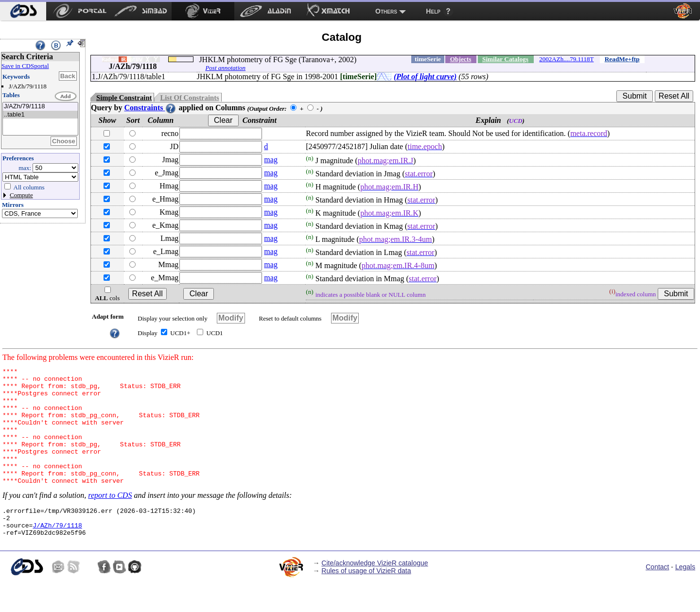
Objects (461, 59)
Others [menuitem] (386, 11)
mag (271, 160)
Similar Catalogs (505, 59)
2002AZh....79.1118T (566, 59)
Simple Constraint (124, 98)
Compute (21, 195)
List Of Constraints (189, 98)
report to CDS (110, 518)
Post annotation (225, 68)
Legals (685, 596)
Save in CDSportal (25, 66)
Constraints (150, 108)
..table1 (40, 115)
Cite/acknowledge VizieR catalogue (375, 592)
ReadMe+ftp (622, 59)
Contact (657, 596)
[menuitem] (23, 11)
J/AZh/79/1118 (40, 107)
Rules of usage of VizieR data (366, 600)
